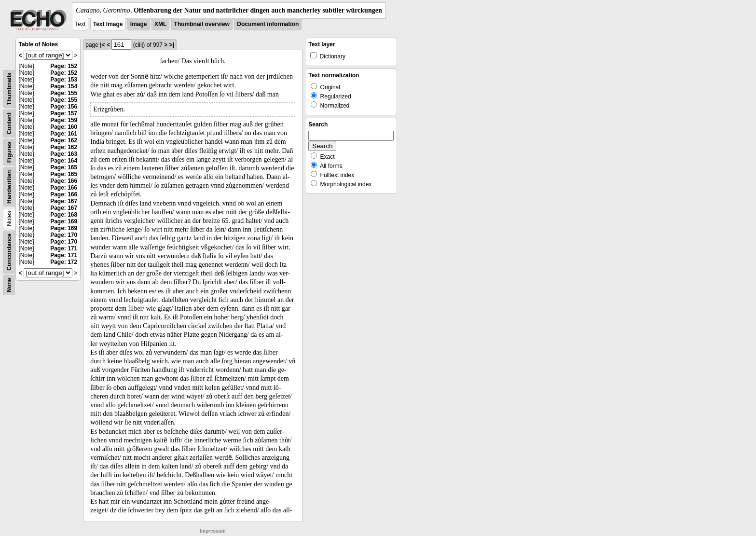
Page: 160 (64, 127)
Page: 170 (64, 235)
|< (102, 45)
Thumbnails (9, 89)
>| (172, 45)
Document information (268, 24)
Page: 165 (64, 167)
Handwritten (9, 187)
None (9, 285)
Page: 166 (64, 181)
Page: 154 (64, 86)
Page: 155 (64, 93)
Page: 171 (64, 248)
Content (9, 123)
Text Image (108, 24)
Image (139, 24)
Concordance (9, 252)
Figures (9, 152)
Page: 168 (64, 215)
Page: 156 (64, 107)
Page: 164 (64, 161)
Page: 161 (64, 134)
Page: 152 (64, 66)
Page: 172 (64, 262)
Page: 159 (64, 120)
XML (160, 24)
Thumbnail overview (202, 24)
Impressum (213, 531)
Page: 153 (64, 80)
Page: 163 (64, 154)
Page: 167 (64, 201)
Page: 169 (64, 221)
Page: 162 (64, 140)
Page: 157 (64, 113)
